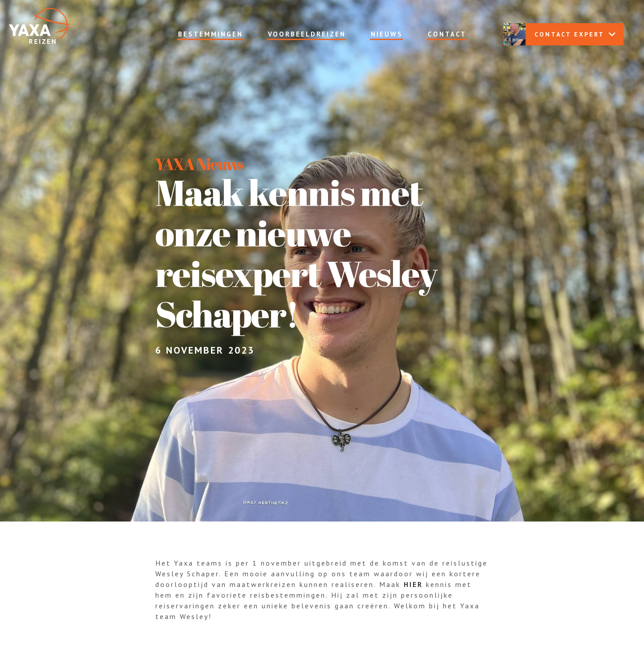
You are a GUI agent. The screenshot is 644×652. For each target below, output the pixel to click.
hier (413, 584)
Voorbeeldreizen (307, 34)
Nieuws (387, 34)
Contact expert (559, 34)
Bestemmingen (211, 34)
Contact (447, 34)
